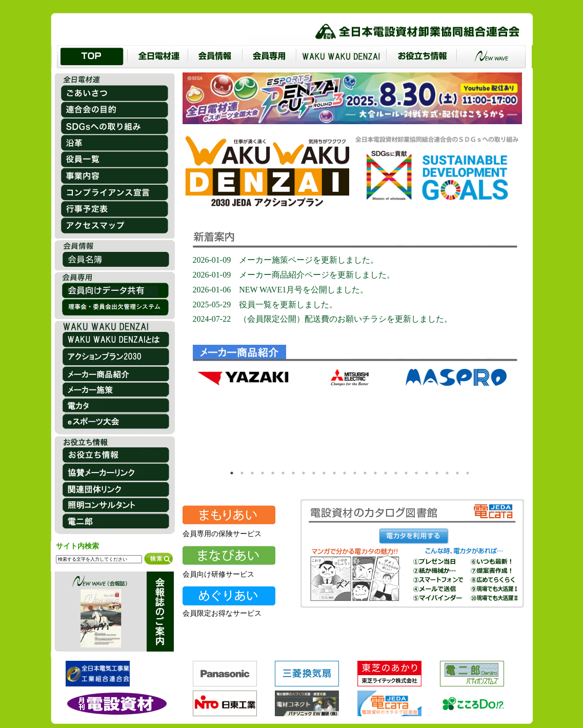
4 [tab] (263, 473)
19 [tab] (416, 473)
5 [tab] (273, 473)
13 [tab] (355, 473)
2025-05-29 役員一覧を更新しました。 (265, 304)
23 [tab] (457, 473)
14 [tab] (365, 473)
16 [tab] (386, 473)
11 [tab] (334, 473)
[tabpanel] (244, 416)
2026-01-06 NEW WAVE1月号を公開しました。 (281, 290)
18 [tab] (406, 473)
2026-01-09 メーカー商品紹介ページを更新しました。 (294, 275)
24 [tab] (468, 473)
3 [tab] (252, 473)
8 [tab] (304, 473)
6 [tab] (283, 473)
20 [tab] (427, 473)
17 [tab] (396, 473)
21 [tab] (437, 473)
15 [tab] (375, 473)
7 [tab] (293, 473)
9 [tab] (314, 473)
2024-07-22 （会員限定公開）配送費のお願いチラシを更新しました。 (323, 319)
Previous (205, 416)
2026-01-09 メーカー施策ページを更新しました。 (286, 260)
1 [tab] (232, 473)
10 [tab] (324, 473)
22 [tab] (447, 473)
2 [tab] (242, 473)
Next (497, 416)
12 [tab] (345, 473)
